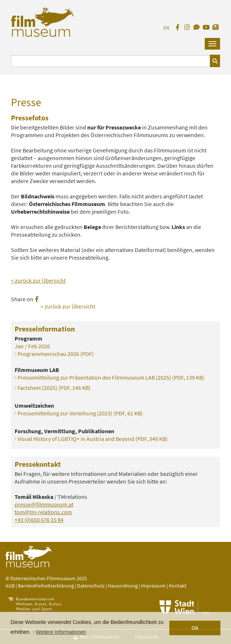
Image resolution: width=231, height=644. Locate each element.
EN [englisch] (166, 28)
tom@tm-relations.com (43, 512)
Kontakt (178, 586)
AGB (10, 586)
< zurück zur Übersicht (38, 280)
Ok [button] (195, 628)
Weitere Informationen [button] (61, 632)
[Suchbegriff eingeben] (111, 61)
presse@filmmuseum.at (44, 504)
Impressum (153, 586)
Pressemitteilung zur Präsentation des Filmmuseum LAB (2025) (111, 377)
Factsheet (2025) (54, 388)
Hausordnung (123, 586)
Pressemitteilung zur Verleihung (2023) (80, 413)
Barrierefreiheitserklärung (46, 586)
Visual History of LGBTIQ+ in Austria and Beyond (93, 439)
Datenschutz (91, 586)
